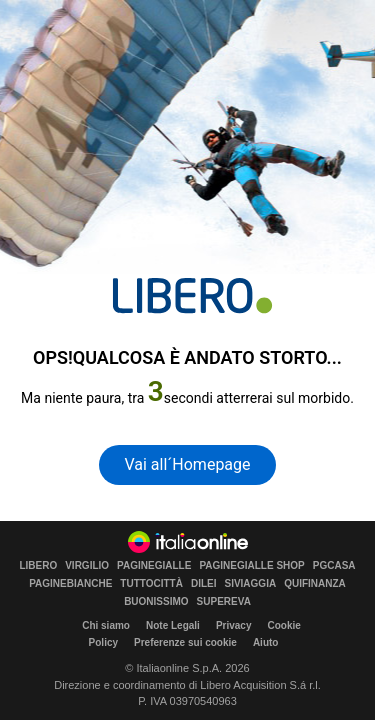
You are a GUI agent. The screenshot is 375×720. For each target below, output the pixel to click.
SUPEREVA (224, 602)
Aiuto (266, 642)
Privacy (234, 625)
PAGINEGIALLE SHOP (251, 566)
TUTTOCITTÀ (151, 584)
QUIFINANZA (315, 584)
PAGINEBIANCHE (70, 584)
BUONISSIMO (156, 602)
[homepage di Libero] (192, 295)
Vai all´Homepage (187, 464)
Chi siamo (106, 625)
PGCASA (334, 566)
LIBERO (38, 566)
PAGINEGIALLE (154, 566)
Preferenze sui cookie (185, 642)
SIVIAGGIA (250, 584)
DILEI (204, 584)
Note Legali (173, 625)
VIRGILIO (87, 566)
